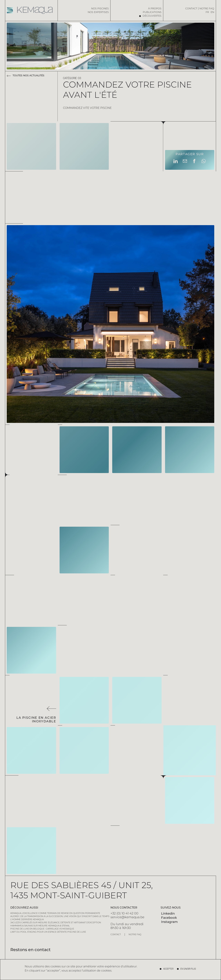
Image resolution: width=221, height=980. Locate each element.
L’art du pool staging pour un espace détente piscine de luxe (48, 932)
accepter (168, 969)
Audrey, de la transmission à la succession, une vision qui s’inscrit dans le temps (60, 917)
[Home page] (32, 10)
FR (207, 12)
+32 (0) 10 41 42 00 (124, 914)
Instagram (169, 922)
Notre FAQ (207, 9)
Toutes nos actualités (28, 76)
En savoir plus (188, 969)
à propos (155, 9)
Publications (152, 12)
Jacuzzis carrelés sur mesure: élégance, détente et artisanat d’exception (56, 923)
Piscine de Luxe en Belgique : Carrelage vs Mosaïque (42, 929)
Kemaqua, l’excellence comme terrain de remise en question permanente (55, 913)
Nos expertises (98, 12)
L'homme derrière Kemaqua (27, 920)
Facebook (169, 918)
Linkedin (168, 914)
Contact (191, 9)
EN (212, 12)
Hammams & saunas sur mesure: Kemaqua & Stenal (40, 926)
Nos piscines (100, 9)
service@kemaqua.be (127, 917)
